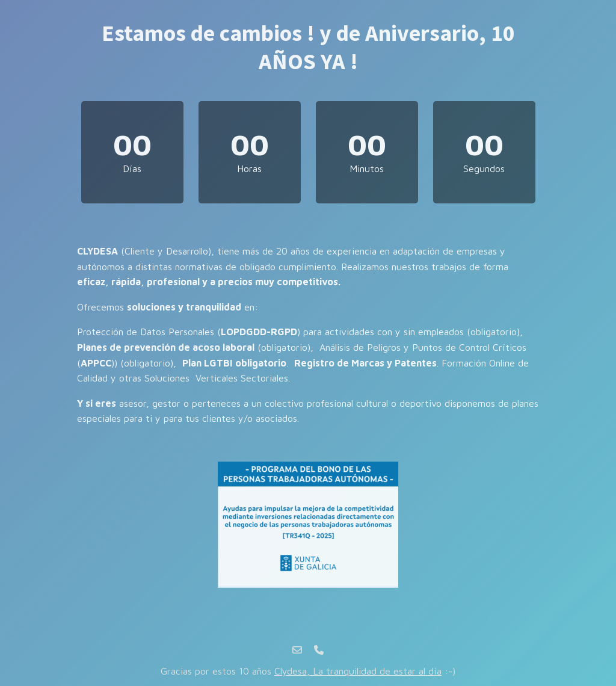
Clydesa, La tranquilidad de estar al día (358, 671)
